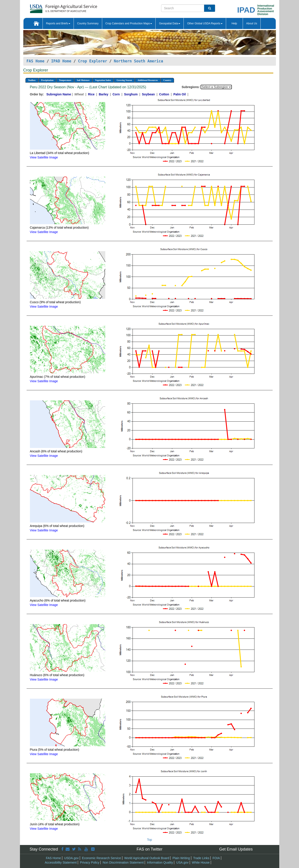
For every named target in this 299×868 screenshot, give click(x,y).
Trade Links (201, 858)
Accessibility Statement (61, 862)
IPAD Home (61, 61)
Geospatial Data (170, 23)
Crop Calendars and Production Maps (129, 23)
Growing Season (124, 80)
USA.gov (182, 862)
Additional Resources (148, 80)
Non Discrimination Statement (123, 862)
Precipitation (47, 80)
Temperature (65, 80)
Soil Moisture (83, 80)
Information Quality (160, 862)
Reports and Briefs (58, 23)
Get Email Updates (236, 849)
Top (149, 840)
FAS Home (36, 61)
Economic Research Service (102, 858)
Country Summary (88, 23)
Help (234, 23)
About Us (252, 23)
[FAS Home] (52, 7)
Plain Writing (181, 858)
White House (201, 862)
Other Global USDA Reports (205, 23)
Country (167, 80)
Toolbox (32, 80)
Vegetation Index (103, 80)
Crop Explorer (93, 61)
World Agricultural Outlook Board (147, 858)
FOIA (216, 858)
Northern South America (139, 61)
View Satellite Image (44, 157)
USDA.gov (71, 858)
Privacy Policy (90, 862)
